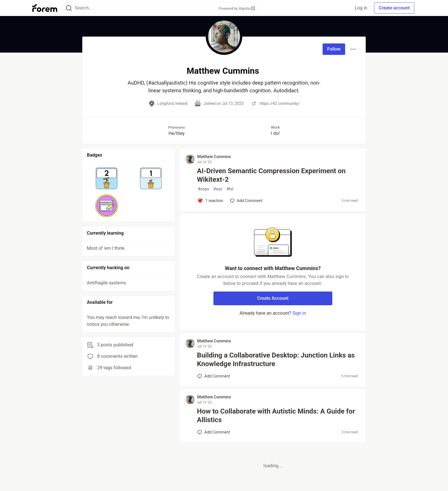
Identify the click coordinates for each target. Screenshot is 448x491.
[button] (107, 178)
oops (203, 189)
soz (218, 189)
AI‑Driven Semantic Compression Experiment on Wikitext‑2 (271, 175)
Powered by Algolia (237, 8)
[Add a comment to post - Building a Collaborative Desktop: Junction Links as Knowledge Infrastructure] (214, 376)
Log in (361, 8)
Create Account (273, 298)
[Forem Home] (45, 8)
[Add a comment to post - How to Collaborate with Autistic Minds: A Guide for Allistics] (214, 432)
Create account (394, 8)
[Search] (69, 8)
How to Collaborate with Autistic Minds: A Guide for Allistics (276, 416)
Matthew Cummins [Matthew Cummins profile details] (214, 157)
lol (230, 189)
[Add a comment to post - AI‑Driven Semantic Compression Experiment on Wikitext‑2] (210, 201)
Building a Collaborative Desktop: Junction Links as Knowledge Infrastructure (276, 360)
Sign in (299, 313)
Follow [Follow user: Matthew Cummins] (334, 49)
